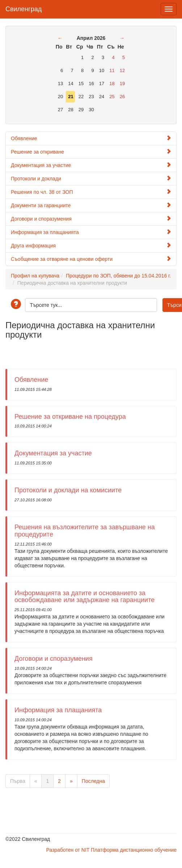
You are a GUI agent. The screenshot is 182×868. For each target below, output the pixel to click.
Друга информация (91, 245)
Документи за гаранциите (91, 205)
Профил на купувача (35, 276)
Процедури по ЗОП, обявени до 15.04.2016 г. (118, 276)
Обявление (91, 138)
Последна (93, 781)
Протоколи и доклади (91, 178)
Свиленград (24, 8)
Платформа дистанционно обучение (134, 850)
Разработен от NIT (68, 850)
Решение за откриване (91, 152)
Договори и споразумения (91, 219)
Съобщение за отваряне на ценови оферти (91, 259)
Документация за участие (91, 165)
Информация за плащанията (91, 232)
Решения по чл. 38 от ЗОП (91, 192)
